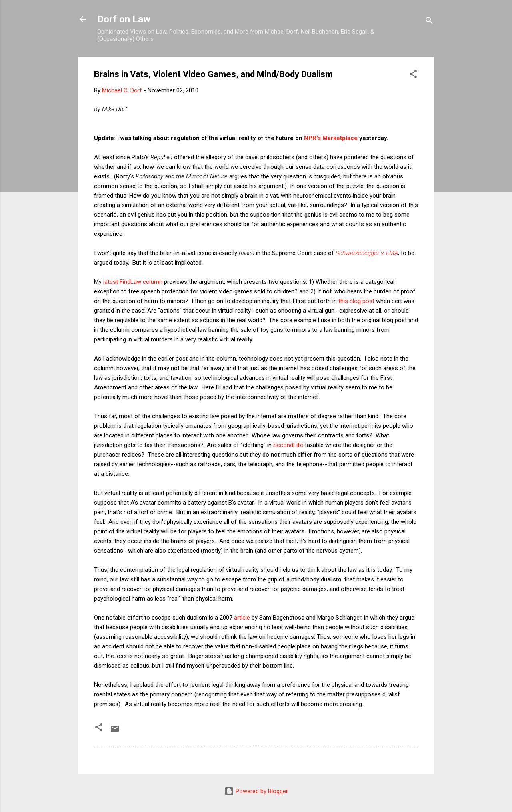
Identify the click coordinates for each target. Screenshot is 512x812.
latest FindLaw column (133, 282)
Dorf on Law (124, 19)
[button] (413, 75)
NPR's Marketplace (331, 138)
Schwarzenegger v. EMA (367, 253)
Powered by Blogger (256, 791)
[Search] (429, 22)
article (242, 618)
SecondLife (288, 445)
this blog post (356, 301)
